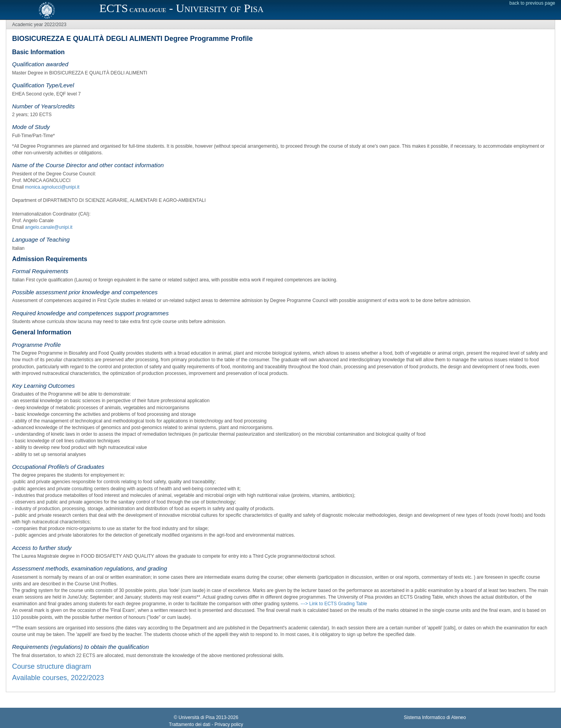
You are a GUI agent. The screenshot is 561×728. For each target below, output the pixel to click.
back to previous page (532, 3)
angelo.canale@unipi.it (49, 227)
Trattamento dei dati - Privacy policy (206, 724)
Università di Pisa (197, 717)
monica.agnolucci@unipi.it (52, 187)
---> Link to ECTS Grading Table (334, 604)
